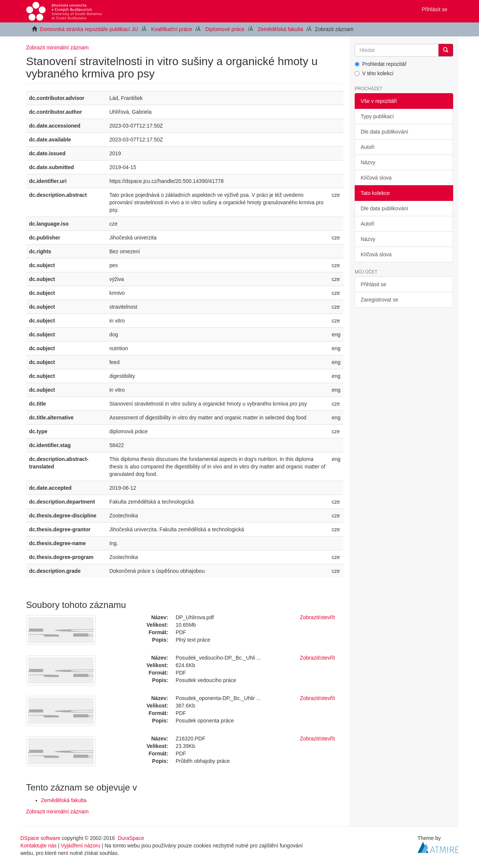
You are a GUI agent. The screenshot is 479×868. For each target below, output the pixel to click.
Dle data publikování (384, 132)
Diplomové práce (225, 29)
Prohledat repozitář (381, 64)
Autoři (368, 147)
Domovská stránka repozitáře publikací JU (89, 29)
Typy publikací (377, 116)
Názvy (368, 162)
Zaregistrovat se (379, 300)
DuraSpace (131, 838)
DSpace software (41, 838)
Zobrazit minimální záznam (57, 48)
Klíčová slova (376, 178)
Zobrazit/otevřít (317, 617)
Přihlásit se (373, 284)
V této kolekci (374, 73)
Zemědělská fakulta (280, 29)
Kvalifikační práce (172, 29)
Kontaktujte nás (39, 846)
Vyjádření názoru (80, 846)
